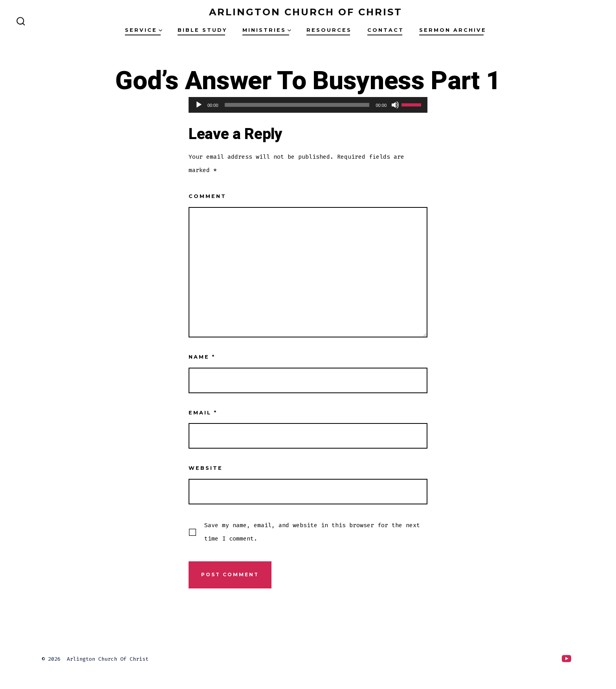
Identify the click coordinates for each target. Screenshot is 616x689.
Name (202, 357)
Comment (207, 196)
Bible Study (202, 30)
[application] (308, 105)
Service (144, 30)
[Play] (199, 105)
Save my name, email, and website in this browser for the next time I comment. (312, 532)
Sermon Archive (453, 30)
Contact (386, 30)
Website (206, 468)
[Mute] (395, 105)
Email (203, 413)
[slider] (297, 105)
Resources (329, 30)
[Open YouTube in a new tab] (566, 659)
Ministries (267, 30)
